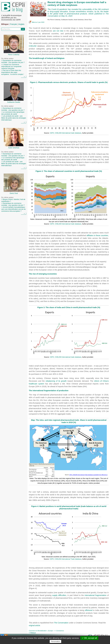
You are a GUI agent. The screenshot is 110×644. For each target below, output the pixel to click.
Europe (51, 631)
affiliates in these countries (97, 235)
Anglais (21, 24)
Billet (32, 22)
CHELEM (33, 46)
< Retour (32, 633)
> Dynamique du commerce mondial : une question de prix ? (13, 61)
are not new (58, 31)
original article (34, 625)
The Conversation (61, 623)
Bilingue (5, 24)
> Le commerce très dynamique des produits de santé (13, 113)
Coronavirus (60, 631)
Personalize (55, 641)
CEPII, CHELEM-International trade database (66, 133)
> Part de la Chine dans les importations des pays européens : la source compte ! (13, 72)
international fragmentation (96, 595)
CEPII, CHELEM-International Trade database (66, 559)
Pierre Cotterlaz (55, 20)
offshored (89, 610)
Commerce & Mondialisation (38, 631)
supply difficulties (59, 595)
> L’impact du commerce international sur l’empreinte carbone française (11, 67)
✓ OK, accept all (89, 638)
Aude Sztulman (79, 20)
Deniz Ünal (88, 20)
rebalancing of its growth (56, 381)
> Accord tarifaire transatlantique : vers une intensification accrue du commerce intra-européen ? (14, 209)
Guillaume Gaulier (67, 20)
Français (14, 24)
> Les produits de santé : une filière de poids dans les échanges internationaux (14, 118)
